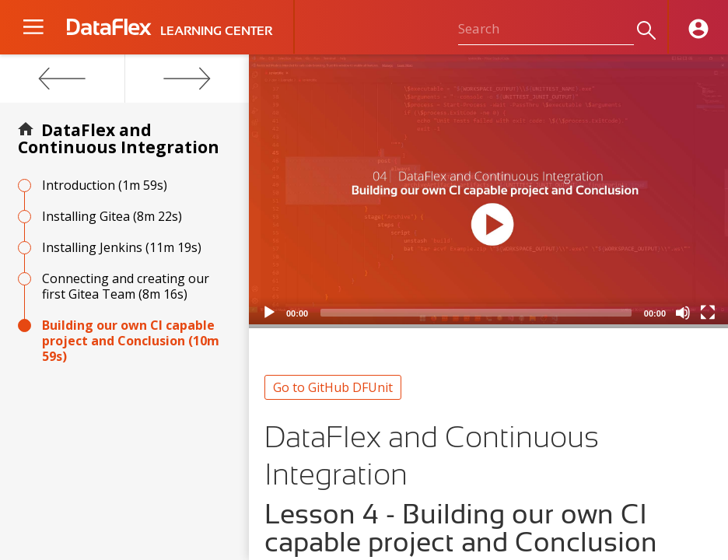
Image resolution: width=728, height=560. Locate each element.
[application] (488, 191)
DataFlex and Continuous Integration (119, 138)
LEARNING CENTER (216, 31)
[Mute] (683, 313)
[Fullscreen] (708, 313)
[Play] (269, 313)
